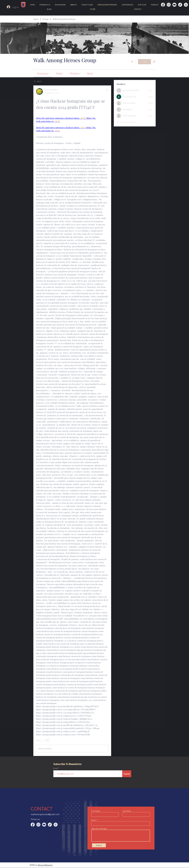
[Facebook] (163, 5)
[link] (43, 73)
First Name (96, 811)
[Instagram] (169, 5)
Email (56, 768)
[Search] (132, 62)
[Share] (107, 90)
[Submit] (127, 774)
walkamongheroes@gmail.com (45, 814)
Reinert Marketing (45, 865)
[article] (72, 421)
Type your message (99, 828)
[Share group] (154, 62)
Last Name (127, 811)
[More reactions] (47, 740)
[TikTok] (180, 5)
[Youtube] (174, 5)
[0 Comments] (102, 740)
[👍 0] (39, 740)
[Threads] (186, 5)
